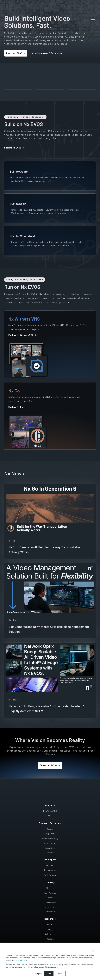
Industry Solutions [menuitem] (50, 820)
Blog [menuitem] (50, 926)
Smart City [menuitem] (50, 844)
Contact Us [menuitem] (50, 940)
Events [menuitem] (50, 921)
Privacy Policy (23, 960)
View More (50, 849)
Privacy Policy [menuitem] (50, 904)
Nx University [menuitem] (50, 930)
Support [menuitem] (50, 935)
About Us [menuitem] (50, 884)
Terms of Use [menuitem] (50, 899)
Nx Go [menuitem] (50, 812)
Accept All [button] (38, 974)
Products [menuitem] (50, 802)
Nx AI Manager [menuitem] (50, 871)
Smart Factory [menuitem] (50, 840)
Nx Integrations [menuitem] (50, 866)
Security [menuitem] (50, 825)
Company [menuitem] (50, 879)
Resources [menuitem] (50, 915)
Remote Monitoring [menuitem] (50, 835)
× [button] (93, 951)
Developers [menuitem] (50, 856)
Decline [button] (60, 974)
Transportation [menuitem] (50, 830)
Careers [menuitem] (50, 894)
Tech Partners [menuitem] (50, 889)
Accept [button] (49, 974)
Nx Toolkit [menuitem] (50, 862)
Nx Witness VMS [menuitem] (50, 807)
